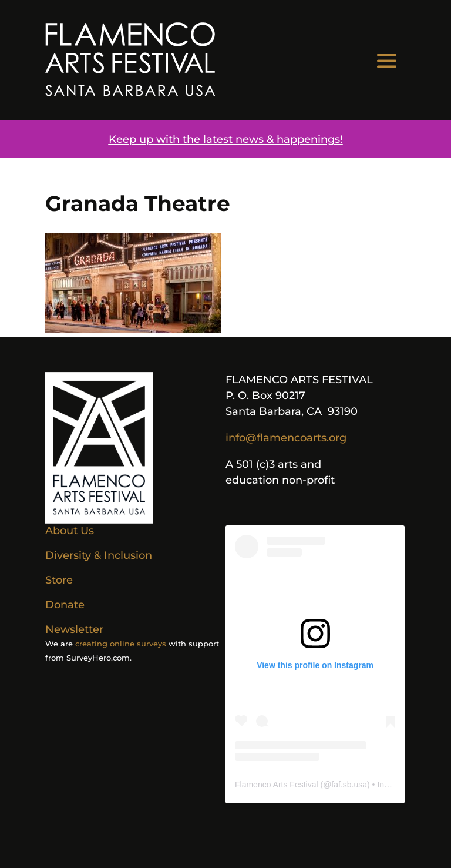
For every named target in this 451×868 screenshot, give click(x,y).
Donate (65, 605)
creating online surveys (121, 644)
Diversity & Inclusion (99, 555)
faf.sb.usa (349, 785)
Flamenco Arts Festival (277, 785)
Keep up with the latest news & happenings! (226, 139)
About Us (70, 531)
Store (59, 580)
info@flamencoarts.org (286, 438)
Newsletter (74, 629)
